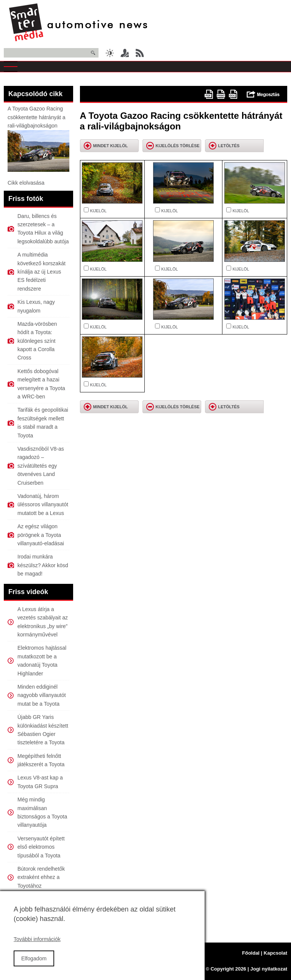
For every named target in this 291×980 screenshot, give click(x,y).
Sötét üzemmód (110, 53)
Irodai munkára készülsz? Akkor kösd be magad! (43, 565)
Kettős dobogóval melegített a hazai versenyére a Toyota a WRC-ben (41, 384)
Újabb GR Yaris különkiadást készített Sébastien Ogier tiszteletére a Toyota (43, 730)
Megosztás (263, 94)
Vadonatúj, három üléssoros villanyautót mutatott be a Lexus (43, 505)
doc (233, 94)
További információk (37, 947)
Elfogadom (34, 966)
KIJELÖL (98, 211)
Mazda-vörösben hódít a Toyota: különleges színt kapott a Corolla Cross (37, 341)
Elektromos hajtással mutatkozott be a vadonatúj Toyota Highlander (42, 660)
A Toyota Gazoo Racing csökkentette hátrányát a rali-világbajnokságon (37, 117)
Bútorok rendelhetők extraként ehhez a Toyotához (41, 877)
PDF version (209, 94)
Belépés (125, 53)
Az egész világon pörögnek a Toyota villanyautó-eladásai (41, 535)
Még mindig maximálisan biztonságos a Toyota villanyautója (42, 812)
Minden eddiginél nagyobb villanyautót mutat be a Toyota (42, 695)
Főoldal (251, 953)
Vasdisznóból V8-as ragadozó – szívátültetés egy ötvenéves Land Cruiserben (41, 466)
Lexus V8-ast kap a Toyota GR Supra (40, 782)
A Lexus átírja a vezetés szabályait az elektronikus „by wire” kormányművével (43, 622)
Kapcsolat (275, 953)
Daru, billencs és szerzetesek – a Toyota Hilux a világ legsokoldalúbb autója (43, 229)
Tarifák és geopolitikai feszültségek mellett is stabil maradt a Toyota (43, 422)
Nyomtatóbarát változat (221, 94)
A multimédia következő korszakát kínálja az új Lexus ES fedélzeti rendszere (41, 272)
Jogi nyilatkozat (269, 969)
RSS (140, 53)
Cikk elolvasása (26, 183)
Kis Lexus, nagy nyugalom (36, 306)
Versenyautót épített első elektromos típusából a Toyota (41, 847)
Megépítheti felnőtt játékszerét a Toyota (41, 760)
